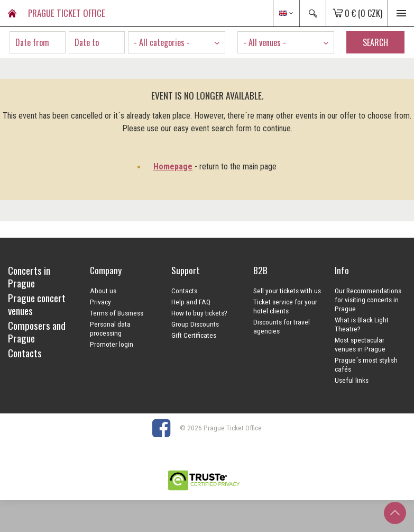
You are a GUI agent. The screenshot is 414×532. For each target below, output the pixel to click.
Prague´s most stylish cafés (366, 364)
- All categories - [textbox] (162, 42)
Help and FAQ (191, 302)
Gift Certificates (194, 335)
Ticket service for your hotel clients (285, 306)
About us (103, 291)
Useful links (352, 380)
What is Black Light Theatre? (362, 324)
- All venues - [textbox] (265, 42)
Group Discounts (195, 324)
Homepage (173, 166)
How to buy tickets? (199, 313)
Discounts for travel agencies (282, 326)
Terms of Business (117, 313)
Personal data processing (110, 328)
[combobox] (177, 42)
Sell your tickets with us (287, 291)
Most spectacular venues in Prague (360, 344)
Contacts (184, 291)
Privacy (100, 302)
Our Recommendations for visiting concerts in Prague (368, 300)
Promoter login (112, 344)
